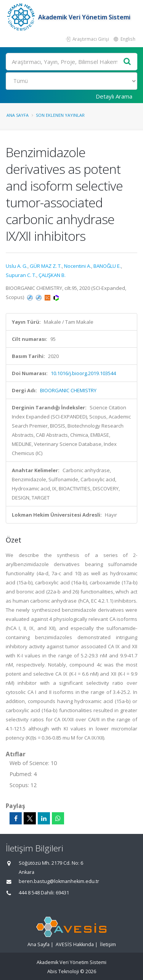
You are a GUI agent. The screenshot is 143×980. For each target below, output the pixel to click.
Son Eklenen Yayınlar (60, 115)
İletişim (108, 944)
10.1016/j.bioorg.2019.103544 (83, 373)
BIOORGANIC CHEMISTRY (68, 390)
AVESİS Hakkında (75, 944)
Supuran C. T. (21, 275)
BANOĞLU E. (107, 266)
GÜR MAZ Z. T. (46, 266)
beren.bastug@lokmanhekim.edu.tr (59, 881)
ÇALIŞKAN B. (52, 275)
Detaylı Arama (114, 96)
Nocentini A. (78, 266)
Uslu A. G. (17, 266)
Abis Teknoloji (63, 971)
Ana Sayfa (18, 115)
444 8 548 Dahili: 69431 (44, 893)
